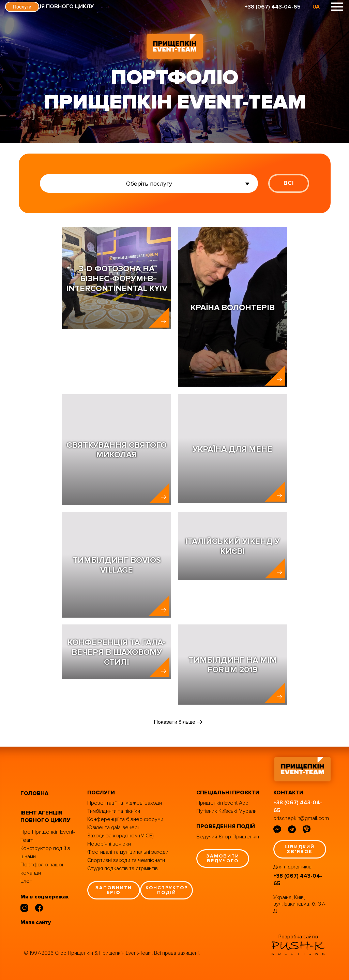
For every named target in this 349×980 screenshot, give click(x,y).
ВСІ (289, 183)
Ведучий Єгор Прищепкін (228, 837)
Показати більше (175, 722)
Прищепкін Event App (222, 803)
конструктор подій (167, 890)
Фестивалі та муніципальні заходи (128, 852)
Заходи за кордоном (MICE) (120, 836)
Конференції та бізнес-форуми (125, 819)
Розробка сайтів (298, 937)
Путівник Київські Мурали (226, 811)
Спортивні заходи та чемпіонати (126, 860)
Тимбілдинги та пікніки (114, 811)
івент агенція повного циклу (45, 817)
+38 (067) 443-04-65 (273, 7)
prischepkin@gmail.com (301, 818)
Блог (26, 881)
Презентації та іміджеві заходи (125, 803)
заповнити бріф (114, 890)
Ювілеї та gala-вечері (113, 827)
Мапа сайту (36, 922)
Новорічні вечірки (109, 844)
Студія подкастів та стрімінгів (123, 868)
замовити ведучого (223, 858)
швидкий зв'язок (300, 849)
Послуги (22, 7)
